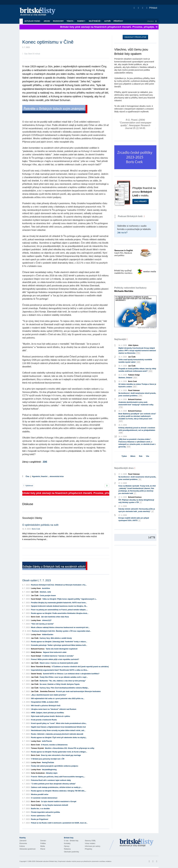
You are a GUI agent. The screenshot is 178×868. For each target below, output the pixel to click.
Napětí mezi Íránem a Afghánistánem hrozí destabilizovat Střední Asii (58, 727)
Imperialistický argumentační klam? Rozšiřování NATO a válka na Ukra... (60, 670)
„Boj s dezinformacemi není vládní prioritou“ (49, 695)
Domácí (43, 841)
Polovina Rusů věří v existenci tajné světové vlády (51, 780)
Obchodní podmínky (71, 852)
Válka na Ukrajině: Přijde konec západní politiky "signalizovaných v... (70, 599)
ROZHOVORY (58, 21)
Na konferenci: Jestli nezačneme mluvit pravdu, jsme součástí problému (137, 395)
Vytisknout (28, 486)
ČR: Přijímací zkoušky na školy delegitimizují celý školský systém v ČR (136, 501)
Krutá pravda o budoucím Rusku (44, 720)
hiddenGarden (48, 635)
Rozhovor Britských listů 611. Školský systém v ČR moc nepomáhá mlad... (62, 631)
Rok (141, 456)
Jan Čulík (35, 592)
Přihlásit (152, 8)
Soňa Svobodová (38, 773)
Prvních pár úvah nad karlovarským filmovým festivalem (78, 691)
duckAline (46, 588)
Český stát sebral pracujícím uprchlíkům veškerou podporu (55, 766)
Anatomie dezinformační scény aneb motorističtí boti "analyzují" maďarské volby (136, 405)
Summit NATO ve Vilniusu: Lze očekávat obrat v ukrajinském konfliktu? (71, 674)
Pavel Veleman (134, 390)
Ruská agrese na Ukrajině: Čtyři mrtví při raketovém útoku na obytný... (59, 738)
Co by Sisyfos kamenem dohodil (55, 805)
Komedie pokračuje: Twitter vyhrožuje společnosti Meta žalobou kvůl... (59, 645)
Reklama (67, 849)
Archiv (47, 21)
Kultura (22, 846)
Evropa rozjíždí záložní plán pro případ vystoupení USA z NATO (134, 519)
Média (43, 846)
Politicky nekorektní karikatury (130, 289)
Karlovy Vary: (56, 638)
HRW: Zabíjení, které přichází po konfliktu (47, 713)
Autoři (107, 21)
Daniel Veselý (36, 674)
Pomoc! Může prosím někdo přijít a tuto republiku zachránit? (55, 659)
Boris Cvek (36, 529)
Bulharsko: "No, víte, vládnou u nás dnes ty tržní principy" (63, 681)
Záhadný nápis (52, 773)
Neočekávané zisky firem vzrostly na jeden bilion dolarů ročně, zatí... (58, 730)
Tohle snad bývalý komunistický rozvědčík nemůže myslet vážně (135, 361)
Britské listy (39, 12)
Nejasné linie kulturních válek (55, 652)
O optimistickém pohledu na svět (40, 525)
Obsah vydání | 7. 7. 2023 (37, 580)
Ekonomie (23, 843)
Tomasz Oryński (37, 748)
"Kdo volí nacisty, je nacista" (42, 624)
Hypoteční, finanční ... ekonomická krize (48, 476)
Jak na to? (122, 233)
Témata (71, 21)
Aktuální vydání (33, 21)
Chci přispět (141, 201)
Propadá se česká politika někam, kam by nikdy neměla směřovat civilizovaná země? (137, 370)
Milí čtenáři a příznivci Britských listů (46, 706)
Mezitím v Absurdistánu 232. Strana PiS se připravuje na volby (70, 748)
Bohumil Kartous (38, 649)
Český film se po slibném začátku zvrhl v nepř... (64, 677)
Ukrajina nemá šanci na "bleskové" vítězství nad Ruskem (54, 709)
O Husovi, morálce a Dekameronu (54, 745)
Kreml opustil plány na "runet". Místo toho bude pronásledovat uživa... (59, 723)
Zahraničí (23, 841)
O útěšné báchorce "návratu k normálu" (58, 656)
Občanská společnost (27, 849)
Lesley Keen (36, 588)
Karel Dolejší (36, 599)
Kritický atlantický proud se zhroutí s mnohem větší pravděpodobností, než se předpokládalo (137, 430)
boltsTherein (47, 741)
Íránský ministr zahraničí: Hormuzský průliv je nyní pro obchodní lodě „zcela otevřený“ (137, 510)
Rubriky (82, 21)
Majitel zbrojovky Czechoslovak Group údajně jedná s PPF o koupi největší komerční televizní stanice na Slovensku (137, 351)
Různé (43, 849)
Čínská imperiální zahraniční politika (45, 812)
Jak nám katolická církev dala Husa (55, 617)
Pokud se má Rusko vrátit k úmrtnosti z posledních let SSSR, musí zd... (59, 823)
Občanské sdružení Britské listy (46, 861)
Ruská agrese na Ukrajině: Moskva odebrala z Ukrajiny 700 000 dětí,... (59, 791)
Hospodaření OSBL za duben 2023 (45, 702)
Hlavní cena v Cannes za (59, 663)
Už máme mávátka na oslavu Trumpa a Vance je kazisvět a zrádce (137, 386)
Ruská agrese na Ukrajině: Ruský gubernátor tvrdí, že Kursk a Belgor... (59, 752)
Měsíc (133, 456)
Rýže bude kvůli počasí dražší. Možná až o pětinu (50, 716)
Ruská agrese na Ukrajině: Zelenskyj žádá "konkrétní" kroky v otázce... (59, 642)
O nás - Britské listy (71, 841)
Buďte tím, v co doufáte (40, 809)
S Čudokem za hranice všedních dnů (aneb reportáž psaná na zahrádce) (80, 667)
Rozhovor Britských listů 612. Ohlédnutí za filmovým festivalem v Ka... (59, 585)
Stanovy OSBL (90, 841)
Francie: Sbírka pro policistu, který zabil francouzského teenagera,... (58, 777)
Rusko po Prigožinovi (40, 819)
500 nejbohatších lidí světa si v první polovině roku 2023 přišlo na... (58, 699)
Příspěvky (118, 21)
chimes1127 (47, 620)
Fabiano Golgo (134, 375)
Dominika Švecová (47, 691)
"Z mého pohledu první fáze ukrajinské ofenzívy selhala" (53, 784)
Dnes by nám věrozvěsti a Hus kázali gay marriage (61, 755)
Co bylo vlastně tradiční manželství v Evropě (59, 802)
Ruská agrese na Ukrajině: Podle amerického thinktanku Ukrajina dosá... (60, 613)
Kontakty (67, 843)
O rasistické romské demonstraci (44, 798)
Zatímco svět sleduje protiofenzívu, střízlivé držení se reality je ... (57, 787)
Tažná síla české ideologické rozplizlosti (62, 649)
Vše (147, 456)
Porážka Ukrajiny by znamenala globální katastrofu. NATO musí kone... (59, 603)
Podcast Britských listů (129, 216)
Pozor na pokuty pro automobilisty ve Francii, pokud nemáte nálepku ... (59, 610)
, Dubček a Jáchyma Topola (60, 684)
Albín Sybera (133, 345)
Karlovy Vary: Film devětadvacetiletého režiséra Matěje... (64, 688)
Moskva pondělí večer (40, 794)
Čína (27, 476)
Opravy (67, 846)
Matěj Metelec (36, 652)
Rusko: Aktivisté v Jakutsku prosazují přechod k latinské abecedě (57, 734)
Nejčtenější (95, 21)
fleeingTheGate (48, 763)
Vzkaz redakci (90, 843)
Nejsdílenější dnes (124, 468)
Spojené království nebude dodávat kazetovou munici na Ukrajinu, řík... (59, 606)
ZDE (45, 462)
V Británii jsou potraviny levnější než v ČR (48, 759)
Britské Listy (137, 843)
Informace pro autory (93, 846)
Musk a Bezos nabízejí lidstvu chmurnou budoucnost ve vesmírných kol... (60, 627)
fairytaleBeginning (49, 770)
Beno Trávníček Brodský (41, 667)
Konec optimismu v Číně (41, 816)
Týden (124, 456)
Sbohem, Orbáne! (128, 378)
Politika (43, 843)
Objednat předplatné (135, 37)
